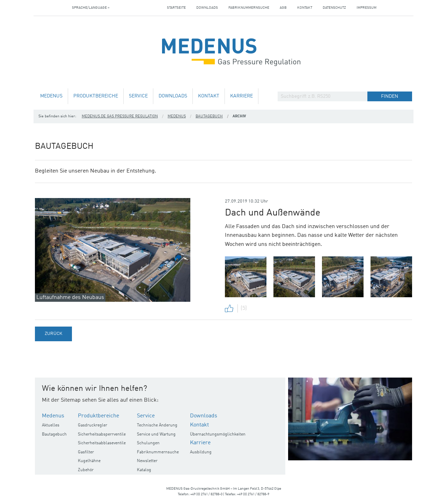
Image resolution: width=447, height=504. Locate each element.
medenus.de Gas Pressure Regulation (120, 116)
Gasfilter (86, 452)
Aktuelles (51, 425)
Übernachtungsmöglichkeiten (218, 434)
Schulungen (148, 443)
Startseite (176, 8)
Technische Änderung (157, 425)
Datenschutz (334, 8)
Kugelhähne (89, 461)
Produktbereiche (96, 96)
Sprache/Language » (91, 8)
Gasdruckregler (93, 425)
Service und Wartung (156, 434)
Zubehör (86, 470)
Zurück (53, 334)
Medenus (51, 96)
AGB (283, 8)
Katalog (144, 470)
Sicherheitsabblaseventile (102, 443)
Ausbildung (201, 452)
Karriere (241, 96)
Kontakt (305, 8)
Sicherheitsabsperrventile (102, 434)
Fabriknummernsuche (249, 8)
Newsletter (147, 461)
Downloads (207, 8)
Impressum (367, 8)
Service (138, 96)
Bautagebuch (209, 116)
